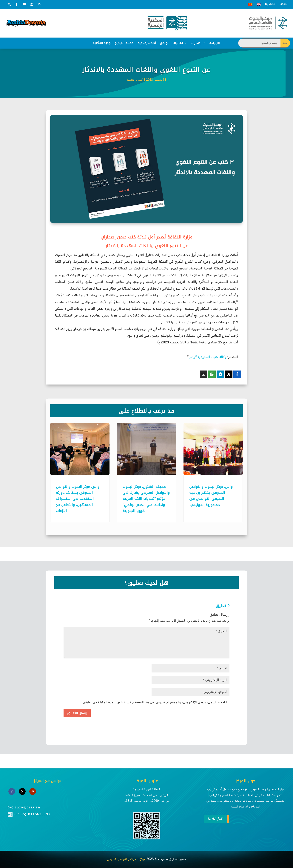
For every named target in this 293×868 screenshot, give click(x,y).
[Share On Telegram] (220, 374)
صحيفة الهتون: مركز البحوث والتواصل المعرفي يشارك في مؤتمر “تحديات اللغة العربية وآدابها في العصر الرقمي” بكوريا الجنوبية (146, 499)
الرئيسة (215, 43)
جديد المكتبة (102, 43)
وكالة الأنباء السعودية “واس (208, 357)
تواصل (164, 43)
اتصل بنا (270, 4)
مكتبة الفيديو (124, 43)
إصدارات (196, 43)
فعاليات (178, 43)
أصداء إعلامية (147, 43)
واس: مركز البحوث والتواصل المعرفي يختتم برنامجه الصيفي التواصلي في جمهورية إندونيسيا (211, 496)
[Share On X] (229, 374)
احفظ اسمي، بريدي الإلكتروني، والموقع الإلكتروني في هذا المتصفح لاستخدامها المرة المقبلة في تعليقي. (153, 702)
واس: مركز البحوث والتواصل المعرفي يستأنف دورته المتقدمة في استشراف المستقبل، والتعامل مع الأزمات (78, 499)
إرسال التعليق (77, 713)
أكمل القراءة (214, 819)
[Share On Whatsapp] (212, 374)
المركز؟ (284, 4)
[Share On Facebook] (237, 374)
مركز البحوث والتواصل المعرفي (126, 859)
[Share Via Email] (203, 374)
